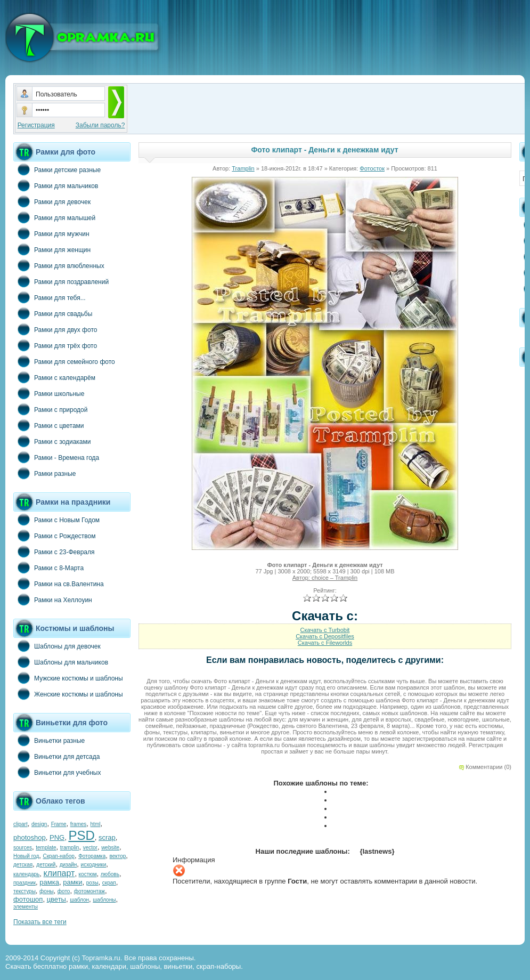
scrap (107, 837)
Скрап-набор (59, 856)
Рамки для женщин (52, 249)
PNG (57, 837)
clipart (21, 824)
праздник (25, 883)
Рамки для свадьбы (53, 313)
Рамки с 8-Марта (48, 568)
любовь (110, 874)
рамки (72, 882)
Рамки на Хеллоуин (53, 600)
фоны (47, 891)
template (46, 848)
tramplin (70, 848)
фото (64, 891)
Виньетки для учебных (57, 772)
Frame (59, 824)
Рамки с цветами (49, 425)
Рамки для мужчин (51, 233)
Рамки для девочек (52, 201)
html (96, 824)
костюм (88, 874)
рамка (49, 882)
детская (23, 865)
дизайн (68, 865)
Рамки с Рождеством (55, 536)
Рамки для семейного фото (64, 361)
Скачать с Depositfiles (325, 636)
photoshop (30, 837)
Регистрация (36, 125)
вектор (118, 856)
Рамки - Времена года (56, 457)
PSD (81, 835)
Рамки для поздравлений (61, 281)
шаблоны (104, 900)
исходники (94, 865)
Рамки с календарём (54, 377)
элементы (26, 907)
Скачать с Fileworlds (325, 643)
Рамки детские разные (57, 169)
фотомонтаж (89, 891)
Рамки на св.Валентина (59, 584)
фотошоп (28, 899)
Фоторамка (92, 856)
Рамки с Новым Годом (56, 520)
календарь (26, 874)
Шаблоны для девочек (57, 646)
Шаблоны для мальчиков (61, 662)
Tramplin (243, 168)
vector (90, 848)
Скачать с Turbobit (325, 630)
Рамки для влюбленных (59, 265)
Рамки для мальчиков (56, 185)
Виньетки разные (49, 740)
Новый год (26, 856)
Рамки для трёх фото (55, 345)
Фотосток (372, 168)
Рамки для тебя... (50, 297)
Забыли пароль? (100, 125)
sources (23, 848)
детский (46, 865)
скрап (109, 883)
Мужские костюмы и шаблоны (68, 678)
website (110, 848)
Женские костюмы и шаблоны (68, 694)
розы (92, 883)
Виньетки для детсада (56, 756)
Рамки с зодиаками (52, 441)
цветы (56, 899)
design (39, 824)
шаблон (79, 900)
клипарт (59, 873)
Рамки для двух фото (55, 329)
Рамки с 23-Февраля (54, 552)
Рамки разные (44, 473)
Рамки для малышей (54, 217)
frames (79, 824)
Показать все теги (40, 922)
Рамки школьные (49, 393)
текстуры (25, 891)
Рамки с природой (51, 409)
